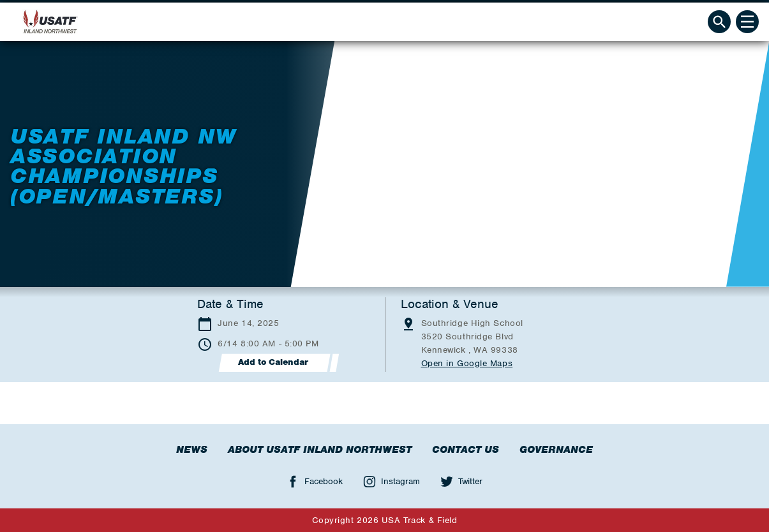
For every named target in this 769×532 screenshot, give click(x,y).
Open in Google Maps (467, 363)
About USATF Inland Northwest (320, 450)
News (192, 450)
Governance (556, 450)
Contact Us (466, 450)
